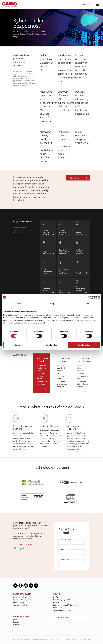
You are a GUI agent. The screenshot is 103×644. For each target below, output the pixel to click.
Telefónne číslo (65, 559)
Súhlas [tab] (18, 304)
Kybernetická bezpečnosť (23, 600)
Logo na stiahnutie (60, 608)
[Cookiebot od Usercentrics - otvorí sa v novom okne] (90, 297)
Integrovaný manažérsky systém (66, 605)
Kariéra (56, 602)
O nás (55, 597)
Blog (15, 619)
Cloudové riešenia (20, 597)
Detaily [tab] (52, 304)
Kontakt (16, 622)
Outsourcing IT (19, 602)
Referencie (17, 625)
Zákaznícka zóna (63, 618)
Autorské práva (85, 639)
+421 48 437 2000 (23, 544)
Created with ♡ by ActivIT (49, 639)
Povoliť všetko (84, 345)
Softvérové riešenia (21, 605)
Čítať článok (74, 178)
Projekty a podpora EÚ (62, 600)
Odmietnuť (19, 345)
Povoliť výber (51, 345)
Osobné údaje (71, 639)
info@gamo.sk (21, 548)
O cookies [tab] (85, 304)
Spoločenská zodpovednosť (64, 610)
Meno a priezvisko (66, 539)
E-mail (63, 549)
